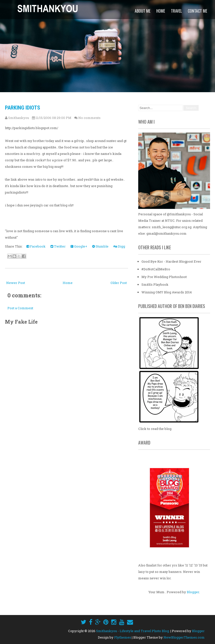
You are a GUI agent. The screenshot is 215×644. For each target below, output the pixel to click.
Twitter (58, 246)
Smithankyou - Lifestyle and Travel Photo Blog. (133, 631)
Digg (119, 246)
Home (161, 11)
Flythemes (123, 637)
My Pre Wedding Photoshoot (164, 277)
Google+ (79, 246)
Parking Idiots (23, 108)
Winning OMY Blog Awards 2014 (167, 292)
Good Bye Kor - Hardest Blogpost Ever (171, 261)
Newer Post (16, 283)
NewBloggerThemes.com (184, 637)
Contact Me (197, 11)
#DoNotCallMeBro (156, 269)
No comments (89, 118)
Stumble (100, 246)
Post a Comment (20, 308)
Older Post (119, 283)
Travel (176, 11)
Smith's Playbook (155, 284)
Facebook (36, 246)
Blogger (193, 592)
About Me (143, 11)
